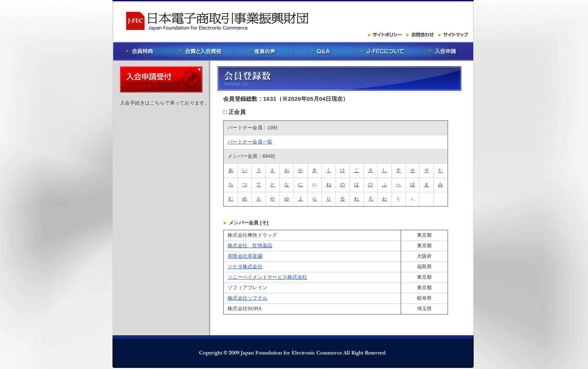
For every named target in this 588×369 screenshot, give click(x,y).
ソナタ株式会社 (245, 267)
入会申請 (443, 51)
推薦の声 (263, 51)
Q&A (323, 51)
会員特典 (143, 51)
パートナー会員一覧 (250, 142)
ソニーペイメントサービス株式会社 (267, 277)
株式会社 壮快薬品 (250, 246)
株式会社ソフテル (247, 298)
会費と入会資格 (203, 51)
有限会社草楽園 (245, 256)
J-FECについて (383, 51)
